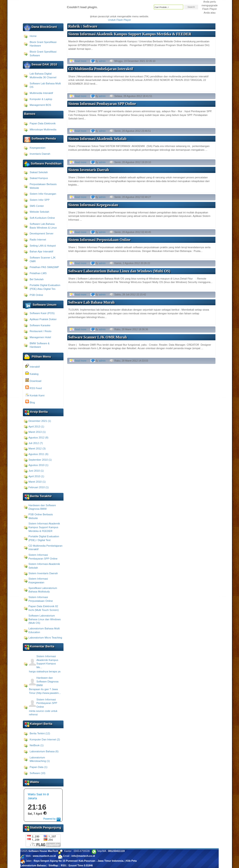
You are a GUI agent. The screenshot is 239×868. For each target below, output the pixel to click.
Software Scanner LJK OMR (43, 259)
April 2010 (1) (36, 476)
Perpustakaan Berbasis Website (43, 186)
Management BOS (40, 105)
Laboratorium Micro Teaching (45, 638)
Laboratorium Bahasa (33, 865)
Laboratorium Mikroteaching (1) (40, 759)
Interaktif (32, 366)
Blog (30, 402)
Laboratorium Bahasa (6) (44, 751)
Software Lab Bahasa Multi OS (45, 85)
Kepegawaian (38, 148)
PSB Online (36, 295)
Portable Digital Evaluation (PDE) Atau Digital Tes (45, 287)
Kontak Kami (35, 395)
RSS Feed (33, 387)
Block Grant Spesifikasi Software (43, 54)
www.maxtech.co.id (44, 856)
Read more (80, 61)
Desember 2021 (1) (40, 421)
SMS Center (37, 206)
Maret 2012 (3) (37, 448)
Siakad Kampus (39, 178)
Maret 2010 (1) (37, 482)
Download (33, 380)
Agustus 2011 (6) (38, 454)
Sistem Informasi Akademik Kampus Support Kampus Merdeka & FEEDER (44, 527)
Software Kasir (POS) (42, 313)
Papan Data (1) (39, 767)
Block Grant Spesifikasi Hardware (43, 44)
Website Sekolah (39, 212)
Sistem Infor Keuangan (43, 194)
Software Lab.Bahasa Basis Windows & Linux (43, 226)
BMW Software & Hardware (40, 345)
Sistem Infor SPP (40, 200)
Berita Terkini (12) (40, 733)
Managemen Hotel (40, 337)
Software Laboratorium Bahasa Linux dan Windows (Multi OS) (45, 619)
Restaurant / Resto (40, 331)
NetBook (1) (37, 745)
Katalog (32, 373)
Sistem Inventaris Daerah (43, 573)
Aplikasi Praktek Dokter (43, 319)
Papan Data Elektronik (43, 123)
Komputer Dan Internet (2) (45, 739)
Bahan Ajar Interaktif (41, 251)
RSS (63, 865)
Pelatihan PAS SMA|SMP (44, 267)
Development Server (42, 233)
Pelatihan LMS (38, 273)
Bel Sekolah (37, 279)
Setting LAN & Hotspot (43, 246)
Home (33, 36)
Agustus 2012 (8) (38, 438)
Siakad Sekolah (39, 172)
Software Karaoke (40, 325)
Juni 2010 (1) (36, 471)
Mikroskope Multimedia (43, 129)
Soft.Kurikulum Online (42, 218)
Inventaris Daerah (40, 154)
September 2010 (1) (40, 460)
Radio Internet (38, 240)
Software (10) (37, 773)
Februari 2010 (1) (39, 487)
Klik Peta (131, 861)
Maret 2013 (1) (37, 432)
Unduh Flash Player (119, 20)
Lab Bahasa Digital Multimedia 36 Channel (43, 75)
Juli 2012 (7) (36, 443)
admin (102, 61)
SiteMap (53, 865)
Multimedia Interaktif (41, 93)
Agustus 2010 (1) (38, 465)
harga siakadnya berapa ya (45, 671)
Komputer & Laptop (41, 99)
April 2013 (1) (36, 427)
